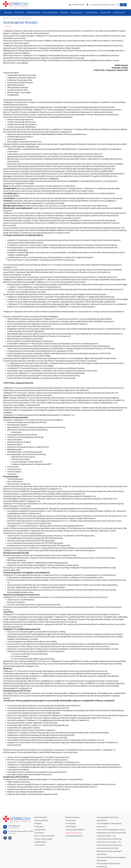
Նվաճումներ (105, 13)
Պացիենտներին (40, 842)
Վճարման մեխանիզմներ (75, 830)
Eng (125, 5)
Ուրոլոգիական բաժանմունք (108, 848)
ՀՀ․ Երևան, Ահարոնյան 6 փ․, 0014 (101, 5)
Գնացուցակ (77, 13)
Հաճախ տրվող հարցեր (43, 839)
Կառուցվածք (71, 823)
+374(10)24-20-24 (77, 5)
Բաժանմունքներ (33, 13)
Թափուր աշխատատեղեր (44, 836)
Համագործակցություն (74, 836)
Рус (122, 5)
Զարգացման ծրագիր (74, 833)
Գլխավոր (8, 13)
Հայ (118, 5)
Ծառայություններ (50, 13)
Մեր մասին (19, 13)
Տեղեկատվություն (72, 817)
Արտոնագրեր (71, 827)
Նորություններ (91, 13)
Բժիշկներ (64, 13)
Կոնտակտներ (40, 845)
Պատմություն (71, 820)
